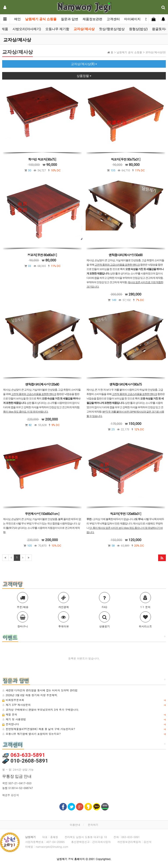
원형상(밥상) (138, 29)
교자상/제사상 (84, 29)
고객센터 (113, 19)
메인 (18, 19)
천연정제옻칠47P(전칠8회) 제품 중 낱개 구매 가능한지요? (39, 729)
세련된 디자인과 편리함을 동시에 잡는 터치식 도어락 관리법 (40, 690)
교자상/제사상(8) (84, 64)
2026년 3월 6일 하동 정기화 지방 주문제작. (30, 695)
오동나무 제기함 (57, 29)
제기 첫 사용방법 (14, 719)
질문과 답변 (70, 19)
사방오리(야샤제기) (27, 29)
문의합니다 (11, 724)
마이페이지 (132, 19)
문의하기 (93, 825)
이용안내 (75, 825)
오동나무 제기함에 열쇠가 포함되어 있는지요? (31, 734)
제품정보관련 (92, 19)
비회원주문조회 (13, 700)
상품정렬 (84, 76)
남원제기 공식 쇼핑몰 (41, 19)
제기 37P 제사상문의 (16, 705)
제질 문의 (10, 714)
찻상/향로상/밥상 (112, 29)
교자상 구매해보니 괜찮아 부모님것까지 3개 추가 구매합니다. (41, 709)
